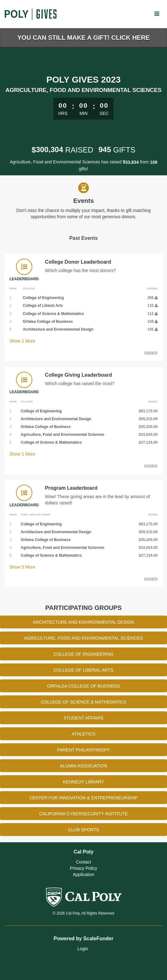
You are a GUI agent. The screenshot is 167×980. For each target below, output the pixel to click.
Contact (83, 862)
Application (84, 874)
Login (83, 949)
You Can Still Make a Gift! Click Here (83, 38)
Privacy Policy (83, 868)
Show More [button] (22, 341)
